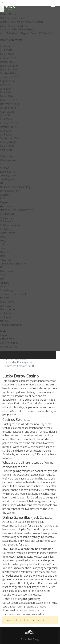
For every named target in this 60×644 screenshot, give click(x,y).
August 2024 (7, 81)
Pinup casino (7, 271)
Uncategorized (8, 309)
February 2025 (8, 58)
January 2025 (8, 62)
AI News (5, 168)
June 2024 (6, 89)
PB (2, 267)
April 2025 (6, 50)
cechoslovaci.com (10, 191)
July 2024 (5, 85)
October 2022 (8, 127)
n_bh (3, 244)
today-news (7, 302)
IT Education (7, 214)
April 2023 (6, 119)
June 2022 (6, 131)
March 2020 (7, 146)
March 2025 (7, 54)
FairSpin (4, 195)
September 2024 (10, 77)
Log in (3, 335)
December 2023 (9, 100)
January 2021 (8, 142)
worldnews (6, 317)
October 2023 (8, 108)
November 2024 (9, 70)
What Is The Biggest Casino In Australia (22, 22)
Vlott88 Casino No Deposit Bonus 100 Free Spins (28, 33)
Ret (2, 279)
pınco (3, 275)
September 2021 (10, 138)
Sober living (6, 290)
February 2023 (8, 123)
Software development (13, 294)
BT (2, 183)
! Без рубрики (8, 160)
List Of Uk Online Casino (13, 26)
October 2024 (8, 73)
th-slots (5, 298)
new (2, 248)
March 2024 (7, 96)
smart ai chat (7, 286)
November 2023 (9, 104)
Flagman (5, 202)
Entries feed (7, 339)
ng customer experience (13, 263)
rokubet (4, 283)
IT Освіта (6, 229)
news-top (6, 260)
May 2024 (6, 92)
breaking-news (8, 176)
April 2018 (6, 150)
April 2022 (6, 135)
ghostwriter (6, 206)
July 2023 (5, 115)
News (3, 256)
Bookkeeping (7, 172)
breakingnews (8, 179)
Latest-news (7, 233)
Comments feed (9, 343)
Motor (3, 241)
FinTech (4, 198)
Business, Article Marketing (15, 187)
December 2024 (9, 66)
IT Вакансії (6, 221)
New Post (6, 252)
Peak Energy (34, 639)
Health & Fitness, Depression (16, 210)
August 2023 (7, 112)
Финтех (5, 321)
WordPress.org (8, 347)
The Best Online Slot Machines (17, 29)
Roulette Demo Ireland (13, 18)
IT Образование (10, 225)
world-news (7, 313)
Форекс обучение (11, 325)
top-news (6, 306)
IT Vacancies (7, 218)
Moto (3, 237)
